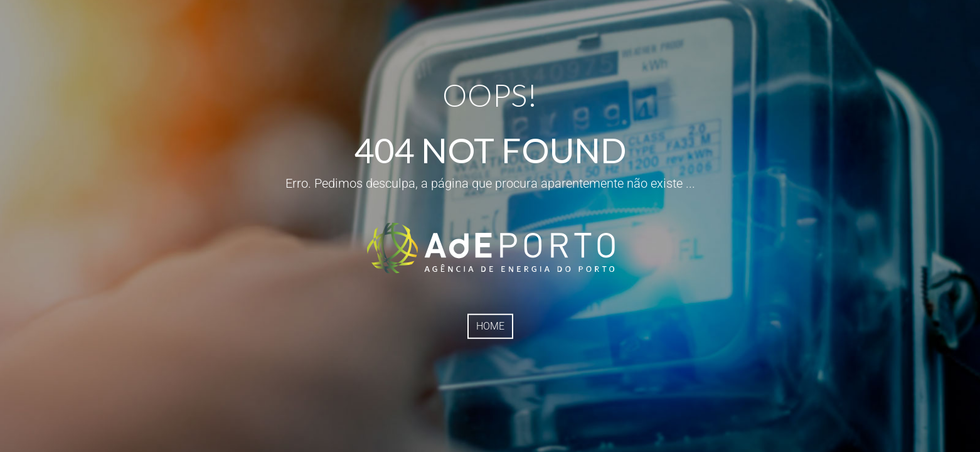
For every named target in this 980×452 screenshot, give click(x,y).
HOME (490, 326)
